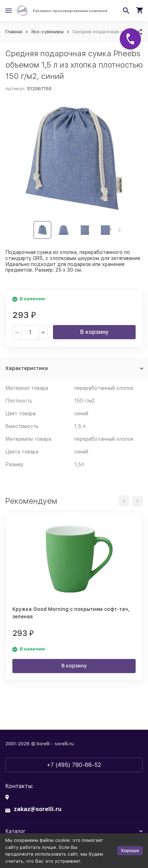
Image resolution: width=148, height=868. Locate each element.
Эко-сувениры (47, 32)
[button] (120, 230)
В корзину (94, 332)
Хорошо (130, 850)
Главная (14, 32)
